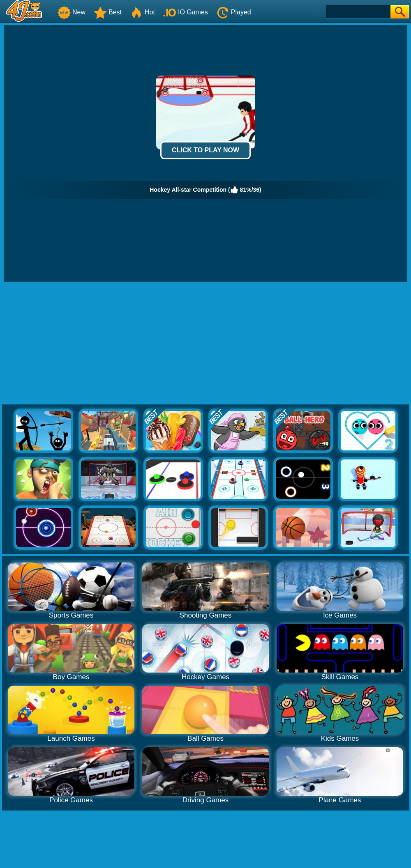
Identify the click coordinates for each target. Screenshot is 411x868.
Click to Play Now (205, 150)
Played (234, 12)
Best (108, 12)
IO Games (186, 12)
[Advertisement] (206, 344)
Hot (142, 12)
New (72, 12)
